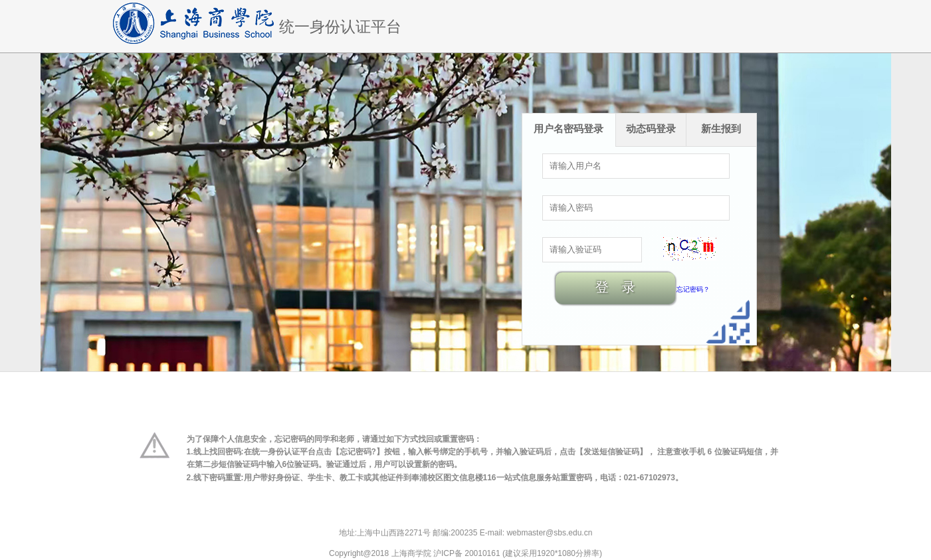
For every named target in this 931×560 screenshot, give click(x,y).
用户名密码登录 (569, 129)
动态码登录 (651, 129)
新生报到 (721, 129)
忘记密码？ (693, 289)
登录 (622, 287)
